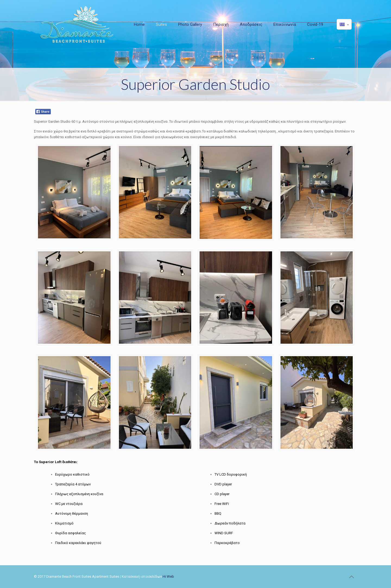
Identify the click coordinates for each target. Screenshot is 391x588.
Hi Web (168, 576)
